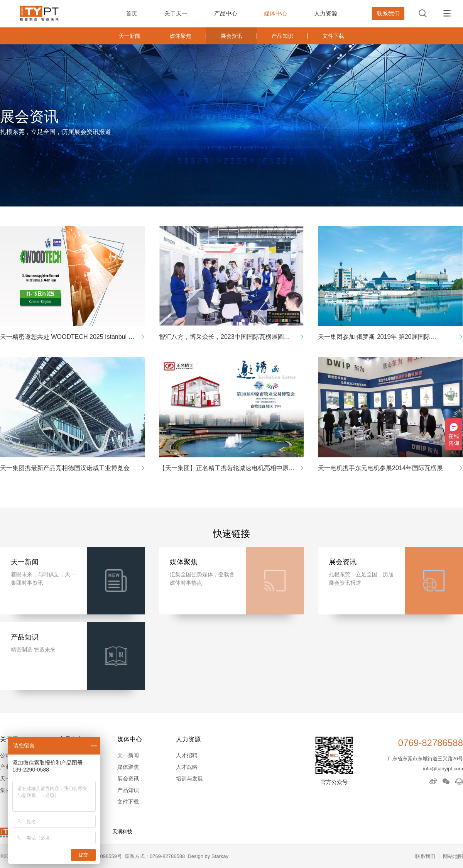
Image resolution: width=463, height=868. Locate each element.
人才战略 (187, 767)
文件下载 (333, 36)
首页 (132, 13)
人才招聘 (187, 755)
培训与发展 (189, 778)
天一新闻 (130, 36)
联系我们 (388, 13)
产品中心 (226, 13)
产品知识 (282, 36)
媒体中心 (275, 13)
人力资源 (326, 13)
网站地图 (453, 856)
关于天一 (176, 13)
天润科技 (122, 832)
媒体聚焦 (181, 36)
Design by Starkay (208, 856)
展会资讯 (231, 36)
